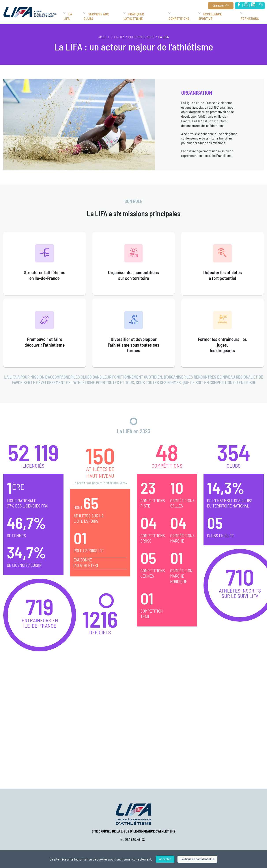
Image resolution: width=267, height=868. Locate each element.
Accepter (164, 859)
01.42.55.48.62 (133, 839)
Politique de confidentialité (198, 859)
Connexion (218, 5)
